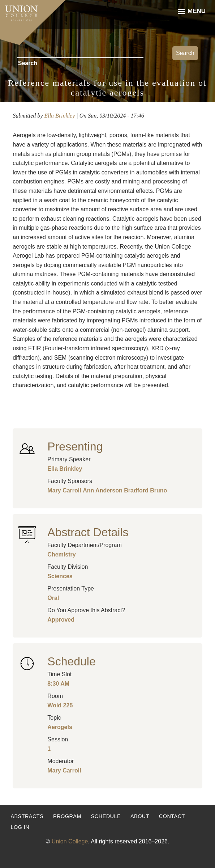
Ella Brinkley (59, 116)
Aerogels (60, 727)
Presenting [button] (75, 446)
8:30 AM (58, 684)
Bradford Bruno (145, 490)
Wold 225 (60, 705)
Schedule (106, 816)
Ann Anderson (103, 490)
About (140, 816)
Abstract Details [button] (88, 532)
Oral (53, 598)
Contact (172, 816)
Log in (20, 827)
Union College (70, 841)
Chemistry (61, 554)
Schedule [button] (71, 661)
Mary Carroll (64, 490)
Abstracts (27, 816)
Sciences (60, 576)
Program (67, 816)
